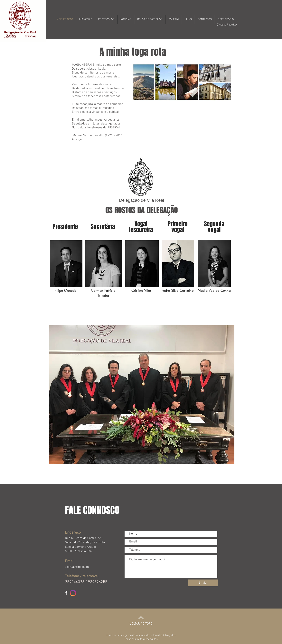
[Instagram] (73, 593)
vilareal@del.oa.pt (77, 567)
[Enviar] (203, 583)
